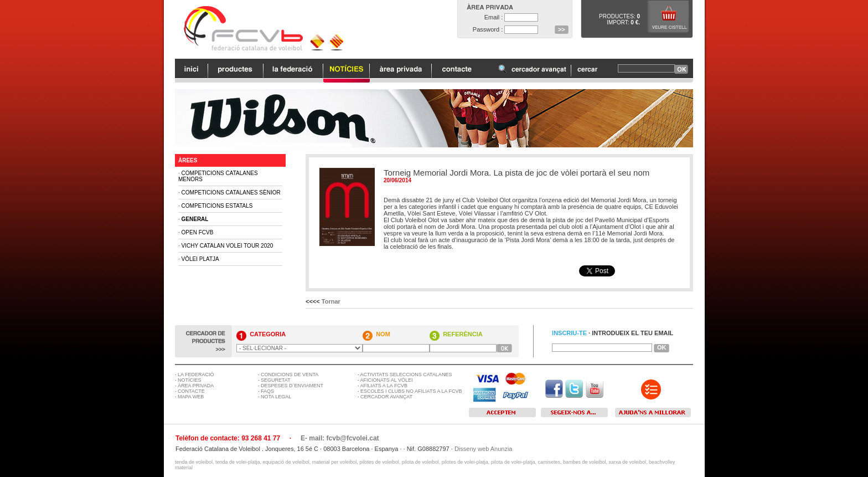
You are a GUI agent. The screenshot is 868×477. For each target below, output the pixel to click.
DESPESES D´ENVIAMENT (292, 386)
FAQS (267, 391)
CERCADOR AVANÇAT (386, 397)
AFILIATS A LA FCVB (384, 386)
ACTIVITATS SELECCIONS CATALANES (406, 375)
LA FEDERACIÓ (196, 375)
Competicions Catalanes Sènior (231, 193)
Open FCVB (198, 232)
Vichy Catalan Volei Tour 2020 (228, 246)
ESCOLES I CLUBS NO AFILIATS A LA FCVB (411, 391)
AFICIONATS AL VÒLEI (387, 380)
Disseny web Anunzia (484, 449)
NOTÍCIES (190, 380)
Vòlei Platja (200, 259)
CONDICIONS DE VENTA (290, 375)
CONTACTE (191, 391)
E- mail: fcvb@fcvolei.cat (340, 438)
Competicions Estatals (217, 206)
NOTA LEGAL (276, 397)
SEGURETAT (276, 380)
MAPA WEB (191, 397)
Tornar (331, 301)
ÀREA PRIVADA (196, 386)
